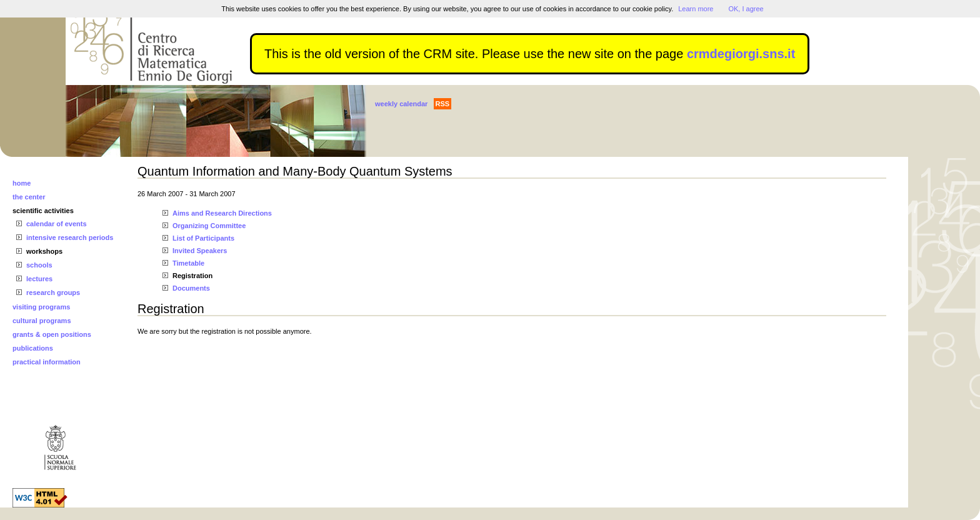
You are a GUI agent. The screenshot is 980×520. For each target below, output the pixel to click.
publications (33, 348)
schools (39, 265)
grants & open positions (52, 334)
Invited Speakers (200, 251)
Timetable (188, 263)
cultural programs (42, 321)
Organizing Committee (209, 226)
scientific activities (43, 211)
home (22, 183)
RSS (443, 104)
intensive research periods (70, 237)
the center (29, 197)
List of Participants (203, 238)
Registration (192, 276)
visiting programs (41, 307)
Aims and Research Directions (222, 213)
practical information (47, 362)
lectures (39, 279)
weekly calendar (401, 104)
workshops (44, 251)
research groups (53, 292)
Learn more (696, 9)
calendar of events (57, 224)
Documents (191, 288)
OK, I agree (746, 9)
